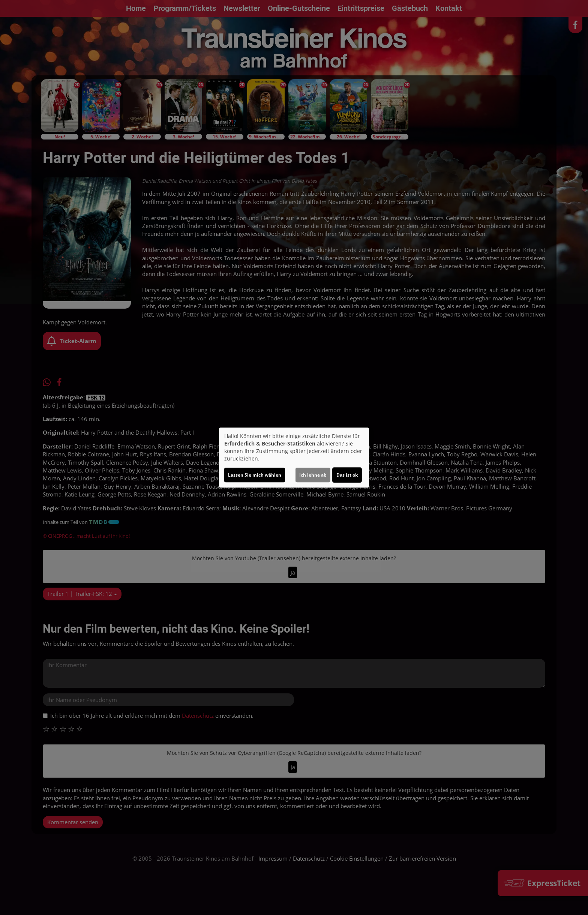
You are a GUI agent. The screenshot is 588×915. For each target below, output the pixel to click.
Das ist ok (347, 475)
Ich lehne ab (313, 475)
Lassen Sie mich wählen (255, 475)
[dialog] (294, 457)
